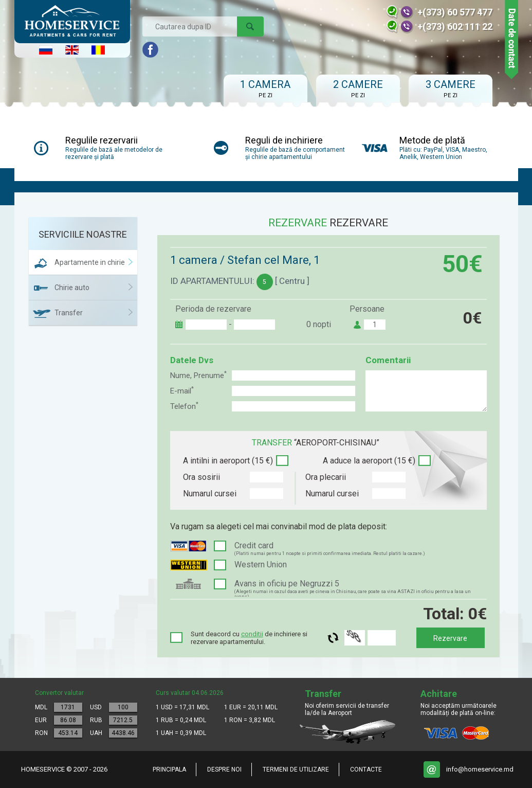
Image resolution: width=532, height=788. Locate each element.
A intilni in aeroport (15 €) (228, 461)
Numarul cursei (210, 494)
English (72, 50)
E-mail (182, 391)
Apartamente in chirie (90, 262)
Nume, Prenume (198, 375)
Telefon (184, 406)
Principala (169, 769)
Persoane (367, 309)
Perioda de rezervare (213, 309)
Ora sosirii (201, 477)
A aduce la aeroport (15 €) (369, 461)
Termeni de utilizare (296, 769)
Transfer (69, 313)
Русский (46, 50)
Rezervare (450, 638)
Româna (98, 50)
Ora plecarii (326, 477)
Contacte (366, 769)
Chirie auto (72, 288)
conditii (252, 634)
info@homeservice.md (480, 769)
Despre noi (224, 769)
